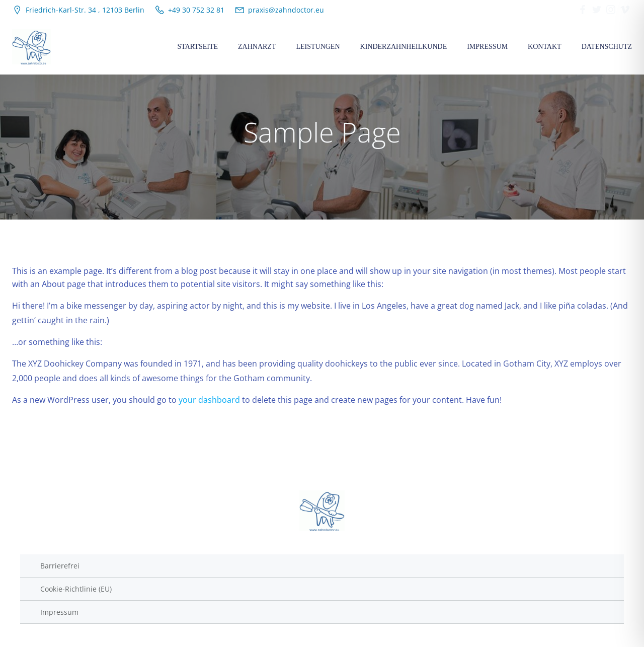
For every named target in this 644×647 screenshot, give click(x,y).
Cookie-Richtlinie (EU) (76, 589)
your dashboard (209, 400)
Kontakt (545, 47)
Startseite (198, 47)
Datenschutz (607, 47)
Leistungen (318, 47)
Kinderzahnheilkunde (404, 47)
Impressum (487, 47)
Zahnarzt (257, 47)
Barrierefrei (60, 566)
